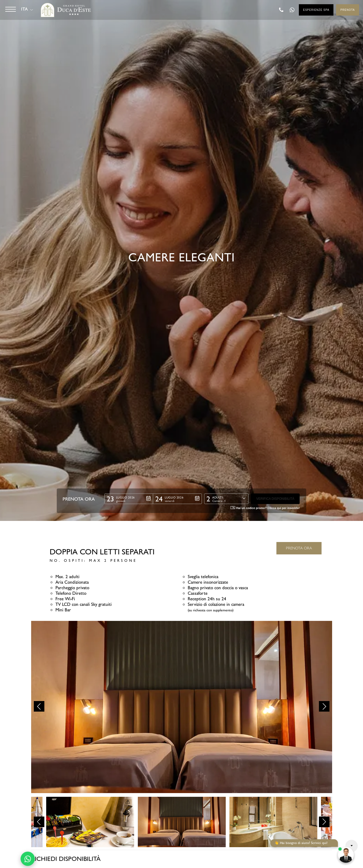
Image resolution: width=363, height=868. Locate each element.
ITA (24, 9)
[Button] (11, 9)
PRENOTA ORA (299, 548)
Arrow (352, 846)
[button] (129, 499)
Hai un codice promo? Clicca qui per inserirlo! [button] (265, 508)
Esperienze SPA (316, 10)
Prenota (348, 10)
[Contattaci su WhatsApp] (28, 859)
